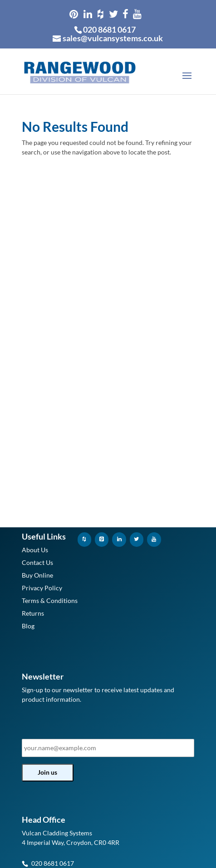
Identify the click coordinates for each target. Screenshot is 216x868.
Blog (28, 626)
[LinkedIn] (119, 539)
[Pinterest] (102, 539)
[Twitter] (137, 539)
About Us (35, 550)
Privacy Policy (42, 588)
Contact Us (37, 562)
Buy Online (37, 575)
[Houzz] (84, 539)
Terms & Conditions (50, 600)
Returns (33, 613)
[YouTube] (154, 539)
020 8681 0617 (109, 29)
